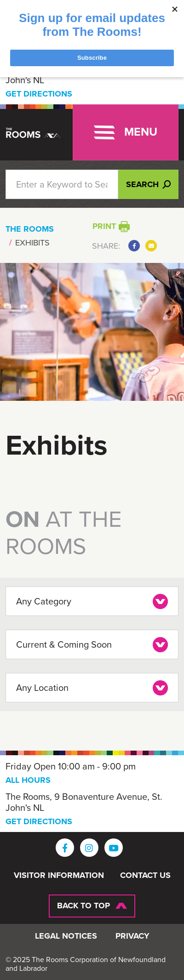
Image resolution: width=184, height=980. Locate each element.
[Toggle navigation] (126, 132)
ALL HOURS (28, 780)
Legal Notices (66, 936)
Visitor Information (59, 876)
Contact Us (145, 876)
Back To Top (83, 906)
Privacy (132, 936)
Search (148, 184)
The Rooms (30, 229)
